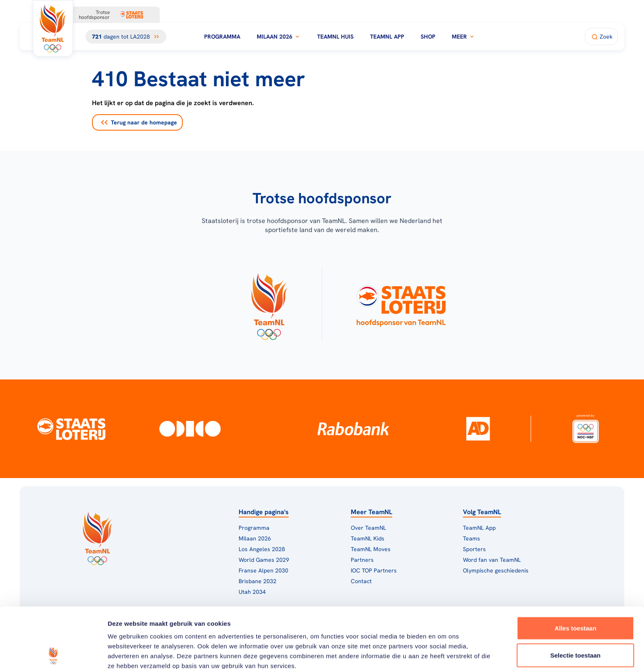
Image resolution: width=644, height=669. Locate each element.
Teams (471, 538)
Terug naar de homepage (139, 122)
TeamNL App (387, 37)
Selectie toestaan (576, 595)
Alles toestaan (575, 568)
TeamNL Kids (368, 538)
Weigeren (575, 622)
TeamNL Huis (335, 37)
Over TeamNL (368, 528)
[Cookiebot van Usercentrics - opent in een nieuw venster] (53, 653)
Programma (222, 37)
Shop (428, 37)
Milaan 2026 (279, 37)
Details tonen (444, 653)
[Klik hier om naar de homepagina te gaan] (53, 28)
